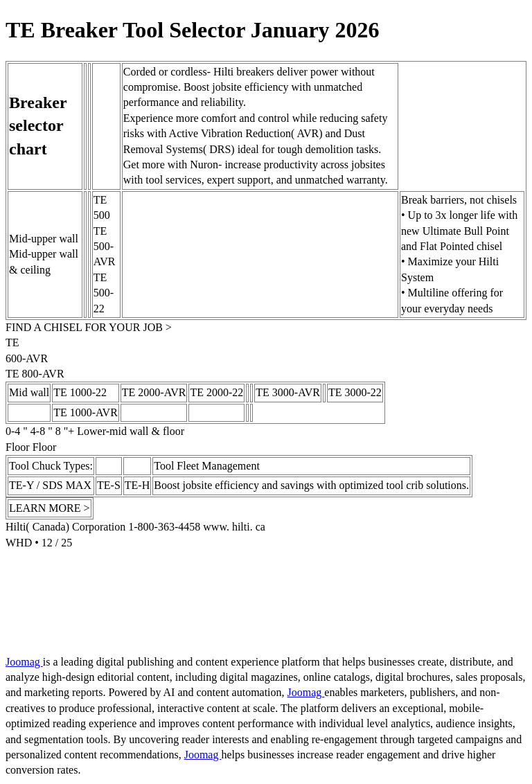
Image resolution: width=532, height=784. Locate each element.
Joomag (24, 662)
